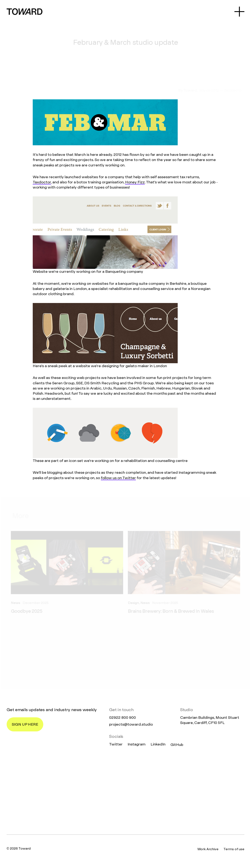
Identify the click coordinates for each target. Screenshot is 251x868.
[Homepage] (125, 791)
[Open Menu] (239, 12)
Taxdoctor (42, 182)
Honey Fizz (135, 182)
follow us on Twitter (118, 478)
